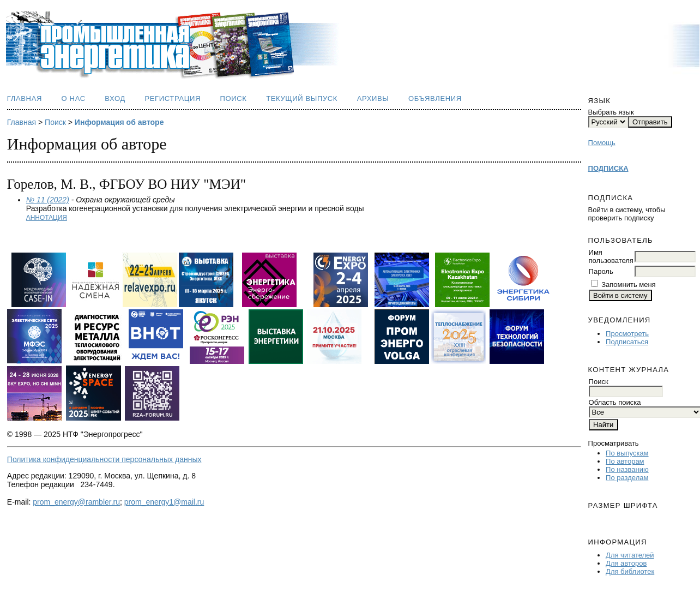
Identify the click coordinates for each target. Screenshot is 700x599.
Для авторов (626, 563)
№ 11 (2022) (48, 200)
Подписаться (627, 342)
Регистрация (173, 98)
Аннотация (47, 218)
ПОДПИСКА (608, 168)
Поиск (234, 98)
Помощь (602, 143)
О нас (74, 98)
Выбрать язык (611, 112)
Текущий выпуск (302, 98)
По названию (627, 469)
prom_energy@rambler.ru (76, 502)
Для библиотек (630, 571)
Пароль (601, 271)
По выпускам (627, 453)
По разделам (627, 478)
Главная (25, 98)
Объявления (435, 98)
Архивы (373, 98)
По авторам (625, 461)
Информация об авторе (119, 122)
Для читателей (630, 555)
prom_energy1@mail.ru (164, 502)
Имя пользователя (611, 256)
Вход (115, 98)
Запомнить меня (628, 284)
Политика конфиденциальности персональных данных (104, 459)
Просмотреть (627, 334)
